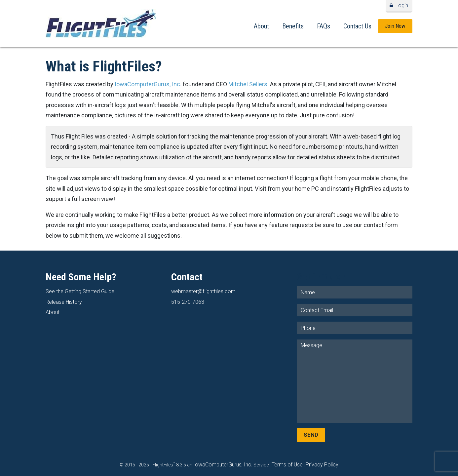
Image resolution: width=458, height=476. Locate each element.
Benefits (293, 26)
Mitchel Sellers (248, 84)
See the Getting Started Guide (80, 291)
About (261, 26)
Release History (64, 302)
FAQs (324, 26)
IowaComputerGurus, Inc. (148, 84)
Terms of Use (287, 465)
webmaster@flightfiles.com (203, 291)
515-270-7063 (188, 302)
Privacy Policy (322, 465)
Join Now (395, 26)
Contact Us (357, 26)
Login (402, 5)
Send (311, 435)
